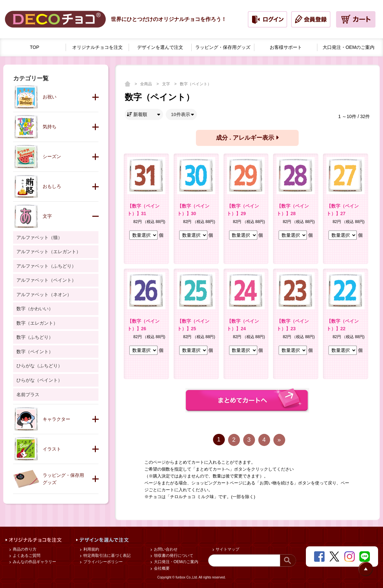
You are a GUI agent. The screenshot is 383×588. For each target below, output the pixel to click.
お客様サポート (286, 47)
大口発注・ (349, 47)
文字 (167, 84)
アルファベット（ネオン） (44, 294)
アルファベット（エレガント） (49, 252)
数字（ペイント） (196, 84)
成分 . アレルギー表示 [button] (247, 138)
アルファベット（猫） (39, 237)
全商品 (147, 84)
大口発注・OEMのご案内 (175, 562)
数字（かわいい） (35, 309)
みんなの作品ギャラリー (34, 562)
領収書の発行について (173, 556)
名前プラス (28, 395)
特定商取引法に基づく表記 (106, 556)
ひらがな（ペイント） (39, 380)
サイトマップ (227, 549)
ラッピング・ (223, 47)
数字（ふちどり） (35, 337)
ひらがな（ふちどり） (39, 366)
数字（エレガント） (37, 323)
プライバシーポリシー (102, 562)
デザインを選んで (160, 47)
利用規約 (90, 549)
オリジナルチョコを (97, 47)
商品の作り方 (24, 549)
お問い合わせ (165, 549)
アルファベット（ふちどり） (46, 266)
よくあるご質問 (26, 556)
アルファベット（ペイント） (46, 280)
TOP (35, 47)
